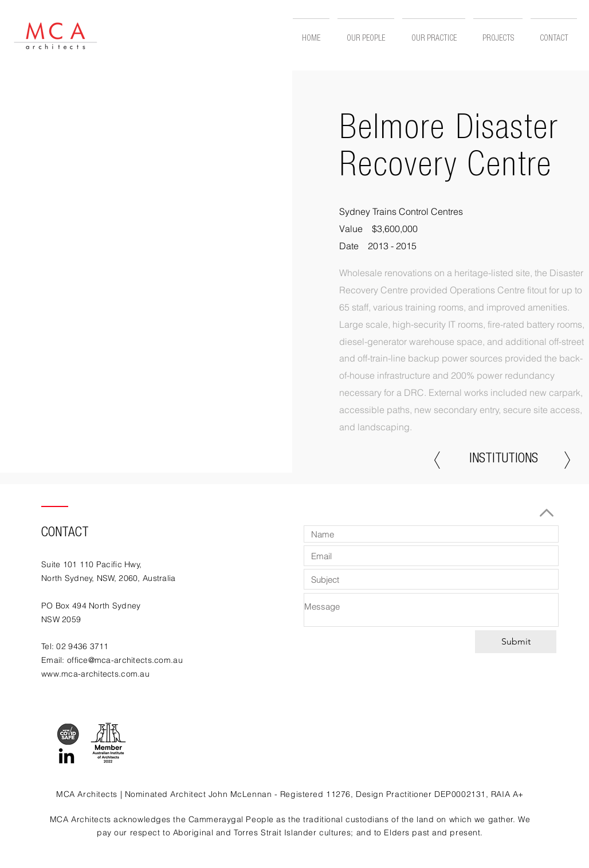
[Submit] (516, 642)
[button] (498, 34)
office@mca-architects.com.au (125, 660)
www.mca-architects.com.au (95, 674)
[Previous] (437, 460)
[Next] (567, 460)
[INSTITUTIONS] (504, 460)
